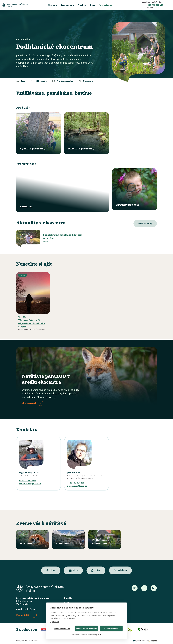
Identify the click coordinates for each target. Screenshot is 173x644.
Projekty (68, 596)
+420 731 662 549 (27, 479)
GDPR (67, 601)
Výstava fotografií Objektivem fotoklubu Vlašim (32, 322)
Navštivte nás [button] (105, 5)
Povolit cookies (111, 629)
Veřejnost (123, 569)
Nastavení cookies (62, 629)
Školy (53, 569)
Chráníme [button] (53, 5)
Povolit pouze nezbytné (86, 629)
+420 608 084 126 (76, 481)
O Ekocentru (41, 81)
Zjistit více (55, 622)
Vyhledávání (169, 5)
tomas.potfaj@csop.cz (30, 482)
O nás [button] (93, 5)
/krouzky (135, 189)
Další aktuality (145, 222)
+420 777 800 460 (155, 5)
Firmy (76, 569)
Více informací (29, 402)
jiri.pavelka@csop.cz (77, 484)
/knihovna (62, 189)
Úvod (23, 81)
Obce (98, 569)
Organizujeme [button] (67, 5)
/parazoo (32, 538)
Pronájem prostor (65, 81)
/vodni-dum (68, 538)
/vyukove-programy (38, 133)
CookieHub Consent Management (90, 635)
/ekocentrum (105, 538)
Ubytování (88, 81)
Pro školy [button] (82, 5)
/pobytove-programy (86, 133)
